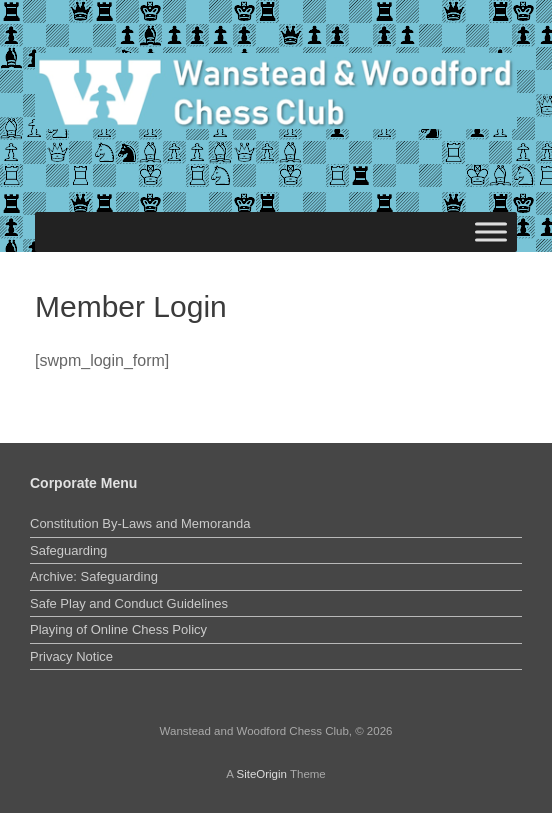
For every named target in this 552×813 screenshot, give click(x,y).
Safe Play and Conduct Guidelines (129, 603)
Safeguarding (68, 550)
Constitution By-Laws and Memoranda (140, 523)
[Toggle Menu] (491, 232)
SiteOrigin (261, 774)
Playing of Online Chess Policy (118, 629)
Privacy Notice (71, 656)
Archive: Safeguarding (94, 576)
